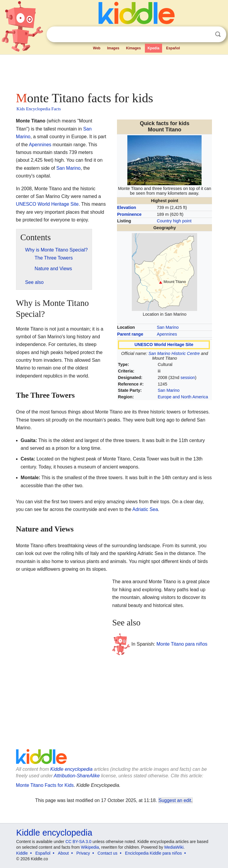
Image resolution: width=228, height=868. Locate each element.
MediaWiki (174, 847)
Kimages (133, 48)
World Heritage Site (58, 204)
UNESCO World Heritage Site (164, 345)
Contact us (108, 853)
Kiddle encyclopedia (71, 769)
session (188, 378)
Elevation (126, 207)
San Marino (168, 327)
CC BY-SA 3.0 (78, 842)
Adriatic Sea (145, 509)
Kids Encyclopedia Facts (39, 109)
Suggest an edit (175, 800)
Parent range (130, 334)
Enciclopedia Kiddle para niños (153, 853)
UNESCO (26, 204)
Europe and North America (183, 397)
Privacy (83, 853)
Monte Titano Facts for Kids (45, 785)
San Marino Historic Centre (174, 353)
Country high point (174, 221)
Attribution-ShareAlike (77, 776)
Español (173, 48)
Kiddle (22, 853)
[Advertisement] (114, 71)
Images (113, 48)
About (63, 853)
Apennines (167, 334)
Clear (206, 34)
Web (97, 48)
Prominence (129, 214)
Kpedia (153, 48)
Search (218, 34)
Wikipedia (90, 847)
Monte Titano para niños (182, 644)
